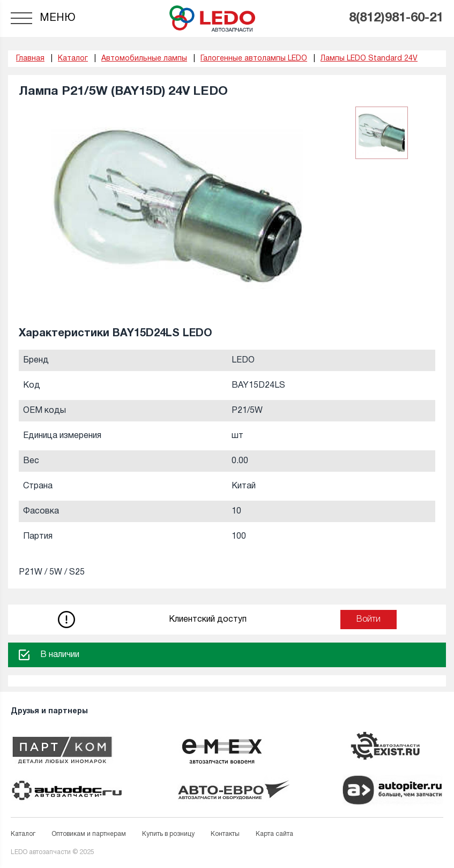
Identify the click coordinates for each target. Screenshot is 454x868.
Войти (369, 620)
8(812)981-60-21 (396, 18)
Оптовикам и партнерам (89, 834)
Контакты (225, 834)
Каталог (23, 834)
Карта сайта (274, 834)
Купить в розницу (168, 834)
